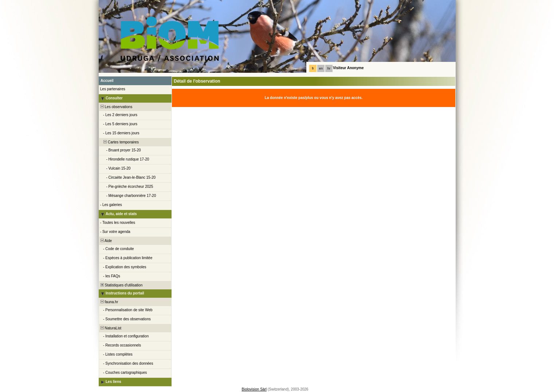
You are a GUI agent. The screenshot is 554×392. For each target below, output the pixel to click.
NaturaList (110, 328)
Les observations (116, 107)
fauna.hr (109, 302)
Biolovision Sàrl (254, 389)
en (321, 68)
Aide (106, 241)
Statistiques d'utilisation (121, 285)
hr (329, 68)
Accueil (107, 81)
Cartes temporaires (119, 142)
